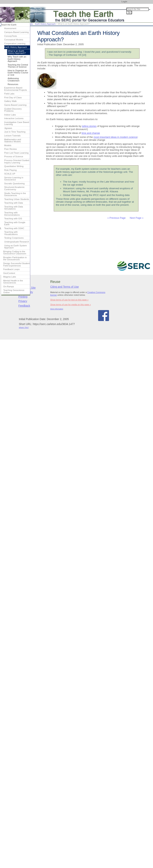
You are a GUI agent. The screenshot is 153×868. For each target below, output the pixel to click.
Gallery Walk (10, 101)
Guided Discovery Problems (13, 110)
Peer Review (11, 149)
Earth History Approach (45, 24)
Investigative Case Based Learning (17, 123)
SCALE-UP (10, 174)
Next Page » (136, 218)
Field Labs (9, 94)
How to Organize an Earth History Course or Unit (18, 73)
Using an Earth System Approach (15, 247)
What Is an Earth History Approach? (17, 52)
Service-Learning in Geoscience (14, 179)
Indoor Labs (10, 115)
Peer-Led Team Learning (16, 153)
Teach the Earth (9, 25)
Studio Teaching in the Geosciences (15, 194)
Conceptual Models (14, 40)
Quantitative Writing (14, 166)
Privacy (23, 301)
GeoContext (9, 273)
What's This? (24, 328)
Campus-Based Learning (16, 32)
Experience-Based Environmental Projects (16, 89)
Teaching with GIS (13, 219)
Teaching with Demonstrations (12, 214)
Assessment (10, 28)
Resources (13, 84)
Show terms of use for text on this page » (69, 300)
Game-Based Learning (15, 105)
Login (124, 2)
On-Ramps (9, 287)
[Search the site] (138, 9)
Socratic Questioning (14, 183)
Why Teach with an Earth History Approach (17, 59)
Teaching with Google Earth (15, 224)
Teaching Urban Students (17, 199)
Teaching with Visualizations (11, 233)
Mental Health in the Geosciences (13, 282)
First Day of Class (13, 97)
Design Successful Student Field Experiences (16, 264)
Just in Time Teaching (15, 132)
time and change (91, 133)
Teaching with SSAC (14, 228)
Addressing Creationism (14, 79)
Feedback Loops (11, 269)
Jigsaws (8, 128)
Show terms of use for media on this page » (71, 305)
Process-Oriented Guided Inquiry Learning (17, 161)
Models (8, 145)
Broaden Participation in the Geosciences (15, 259)
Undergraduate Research (17, 242)
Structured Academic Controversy (14, 188)
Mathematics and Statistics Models (13, 141)
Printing (23, 297)
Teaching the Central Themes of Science (18, 66)
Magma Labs (10, 277)
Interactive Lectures (14, 118)
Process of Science (14, 156)
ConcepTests (11, 36)
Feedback (24, 306)
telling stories (89, 126)
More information (57, 309)
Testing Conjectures (14, 238)
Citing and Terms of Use (65, 287)
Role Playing (10, 170)
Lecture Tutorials (12, 136)
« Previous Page (116, 218)
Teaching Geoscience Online (14, 291)
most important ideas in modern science (116, 137)
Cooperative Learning (15, 43)
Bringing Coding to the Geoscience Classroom (15, 253)
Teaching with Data (14, 203)
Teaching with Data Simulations (14, 208)
